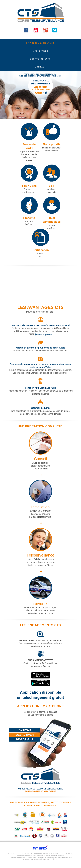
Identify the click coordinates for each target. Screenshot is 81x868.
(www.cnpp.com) (44, 334)
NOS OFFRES (41, 51)
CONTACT (40, 67)
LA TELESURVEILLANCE (41, 43)
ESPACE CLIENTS (40, 59)
